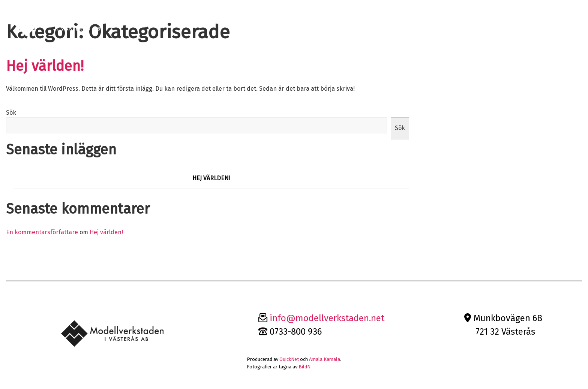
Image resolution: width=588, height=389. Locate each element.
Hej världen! (45, 66)
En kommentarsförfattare (42, 232)
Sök (11, 113)
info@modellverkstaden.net (327, 318)
